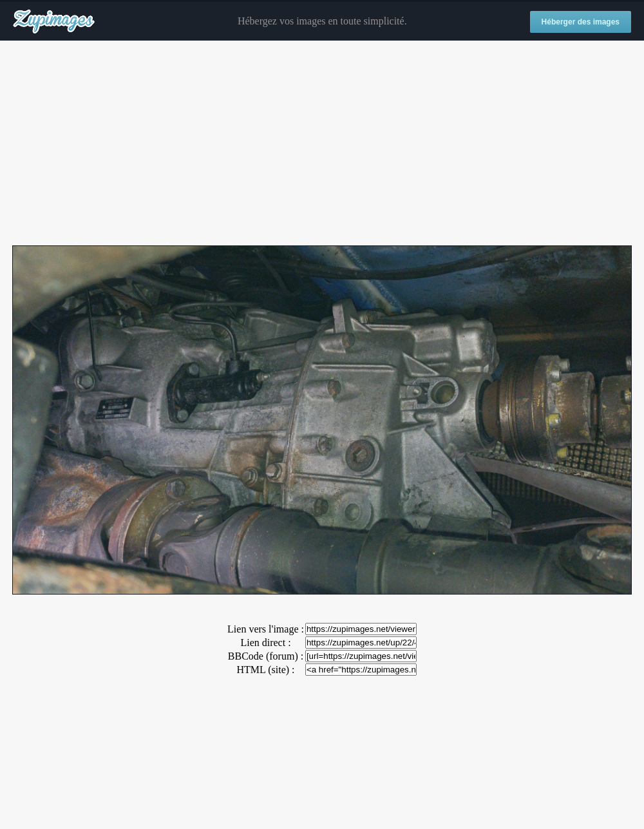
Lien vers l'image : (266, 629)
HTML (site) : (265, 670)
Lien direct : (265, 643)
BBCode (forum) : (266, 656)
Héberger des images (581, 22)
